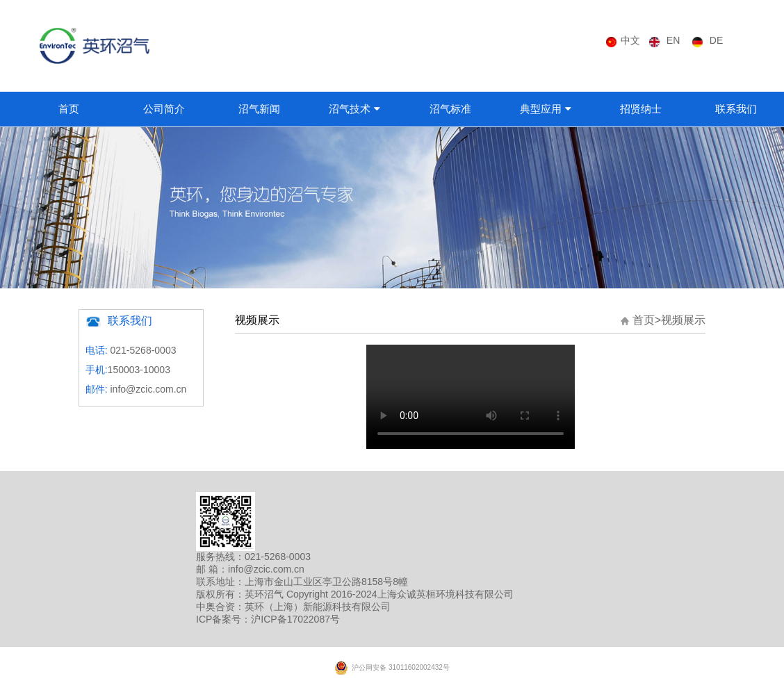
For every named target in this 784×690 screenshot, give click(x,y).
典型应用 (541, 109)
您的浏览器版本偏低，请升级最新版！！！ (471, 397)
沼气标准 (450, 109)
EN (673, 40)
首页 (69, 109)
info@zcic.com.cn (149, 389)
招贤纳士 (641, 109)
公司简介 (164, 109)
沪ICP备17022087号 (295, 619)
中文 (630, 40)
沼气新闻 (259, 109)
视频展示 (683, 320)
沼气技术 (350, 109)
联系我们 (736, 109)
